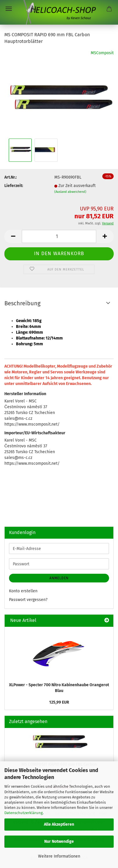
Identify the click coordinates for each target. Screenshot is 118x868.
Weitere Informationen (59, 856)
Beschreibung (22, 303)
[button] (13, 236)
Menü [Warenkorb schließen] (9, 9)
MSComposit (102, 53)
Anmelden (59, 578)
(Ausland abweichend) (70, 192)
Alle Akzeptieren (59, 824)
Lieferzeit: (14, 186)
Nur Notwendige (59, 841)
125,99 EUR (59, 702)
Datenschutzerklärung (24, 813)
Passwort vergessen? (28, 600)
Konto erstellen (23, 591)
